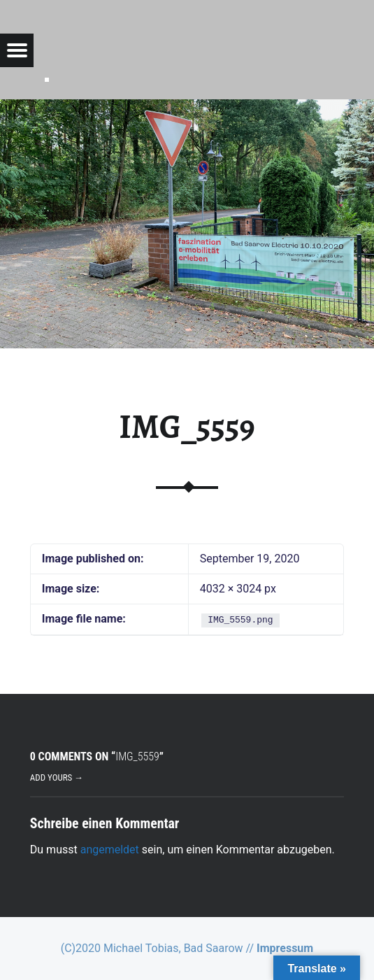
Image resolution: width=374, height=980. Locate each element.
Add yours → (57, 777)
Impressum (285, 948)
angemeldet (110, 850)
